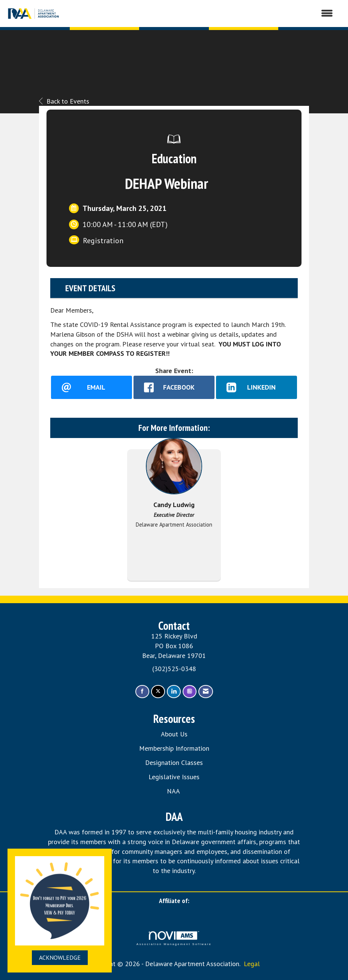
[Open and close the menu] (201, 14)
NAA (174, 791)
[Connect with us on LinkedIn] (174, 692)
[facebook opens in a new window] (174, 387)
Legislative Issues (174, 777)
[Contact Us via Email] (206, 692)
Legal (252, 964)
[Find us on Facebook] (142, 692)
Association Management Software (174, 939)
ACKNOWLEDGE (60, 957)
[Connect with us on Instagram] (190, 692)
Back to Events (64, 101)
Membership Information (174, 748)
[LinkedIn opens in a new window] (256, 387)
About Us (174, 734)
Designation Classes (174, 762)
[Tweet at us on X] (158, 692)
